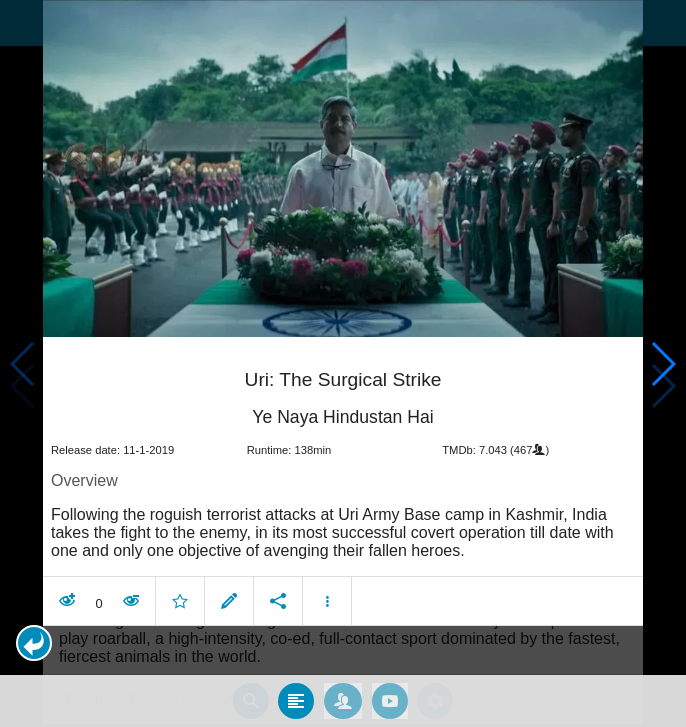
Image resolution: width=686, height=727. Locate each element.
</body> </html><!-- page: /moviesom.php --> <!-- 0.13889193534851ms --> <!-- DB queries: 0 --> (343, 363)
